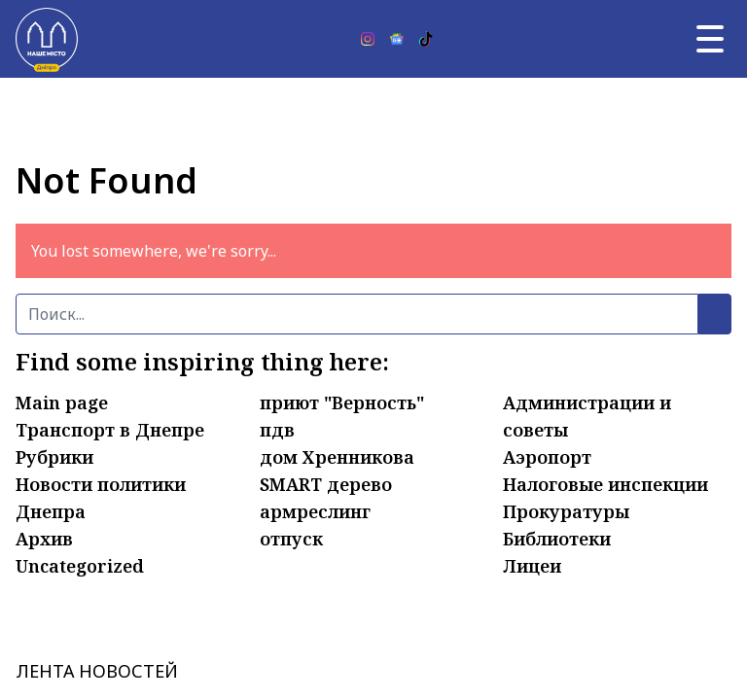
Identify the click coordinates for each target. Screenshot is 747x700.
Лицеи (532, 566)
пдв (277, 430)
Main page (62, 402)
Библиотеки (557, 539)
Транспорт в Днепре (110, 430)
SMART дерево (326, 484)
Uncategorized (80, 566)
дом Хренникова (337, 457)
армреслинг (315, 511)
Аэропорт (547, 457)
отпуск (291, 539)
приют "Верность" (342, 402)
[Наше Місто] (47, 39)
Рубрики (54, 457)
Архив (44, 539)
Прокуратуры (566, 511)
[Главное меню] (710, 39)
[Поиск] (357, 314)
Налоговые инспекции (605, 484)
